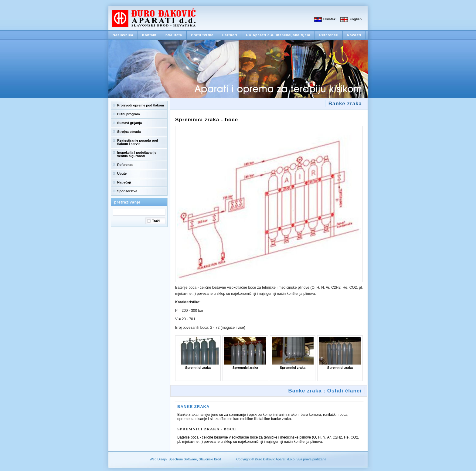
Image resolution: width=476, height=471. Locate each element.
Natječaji (124, 182)
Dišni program (129, 114)
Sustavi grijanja (129, 123)
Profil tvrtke (202, 35)
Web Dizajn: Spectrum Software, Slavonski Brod (185, 459)
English (355, 19)
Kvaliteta (174, 35)
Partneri (230, 35)
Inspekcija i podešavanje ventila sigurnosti (137, 154)
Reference (328, 35)
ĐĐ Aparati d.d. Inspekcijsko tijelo (278, 35)
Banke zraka (193, 407)
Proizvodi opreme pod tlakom (141, 105)
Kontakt (149, 35)
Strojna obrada (129, 132)
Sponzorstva (127, 191)
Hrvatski (330, 19)
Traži (156, 221)
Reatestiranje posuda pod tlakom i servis (138, 142)
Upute (122, 173)
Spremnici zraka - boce (207, 429)
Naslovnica (123, 35)
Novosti (354, 35)
